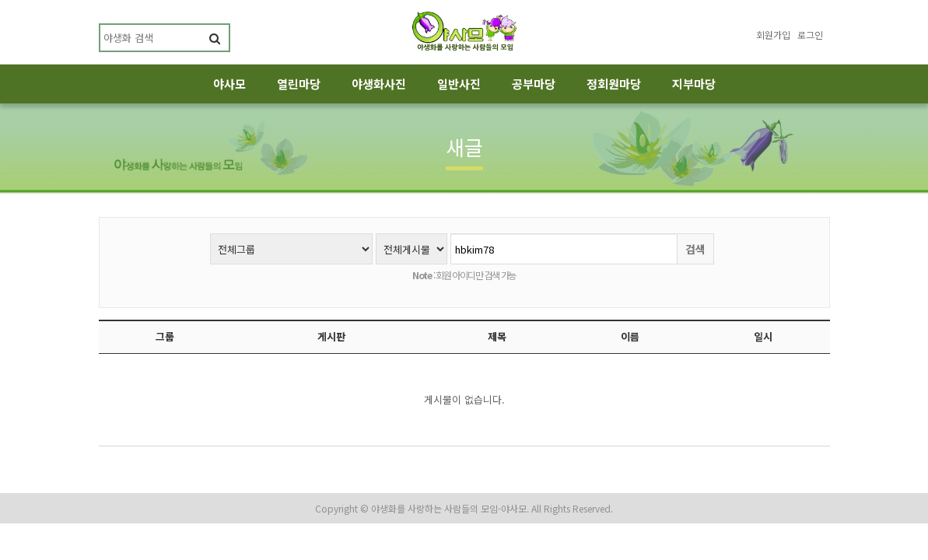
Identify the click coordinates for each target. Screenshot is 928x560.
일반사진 (459, 84)
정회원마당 (614, 84)
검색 (695, 249)
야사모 (229, 84)
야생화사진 (379, 84)
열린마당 (299, 84)
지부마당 (694, 84)
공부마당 (534, 84)
